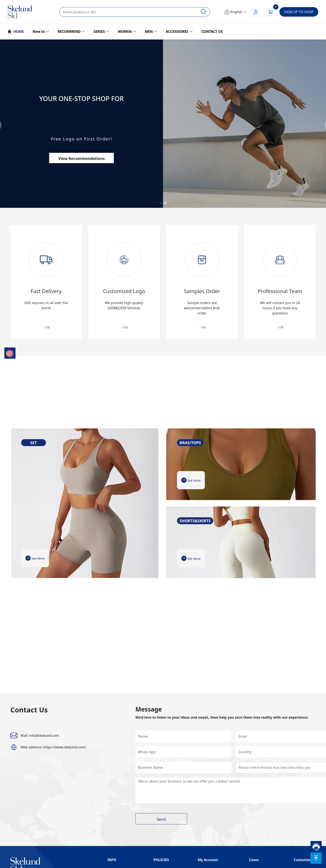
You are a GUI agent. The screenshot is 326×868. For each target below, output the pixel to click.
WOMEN (127, 32)
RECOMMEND (71, 32)
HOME (16, 32)
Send (161, 819)
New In (41, 32)
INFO (112, 860)
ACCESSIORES (179, 32)
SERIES (101, 32)
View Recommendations (81, 158)
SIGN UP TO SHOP (299, 12)
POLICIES (161, 860)
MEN (151, 32)
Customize (303, 860)
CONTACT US (212, 32)
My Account (208, 860)
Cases (254, 860)
